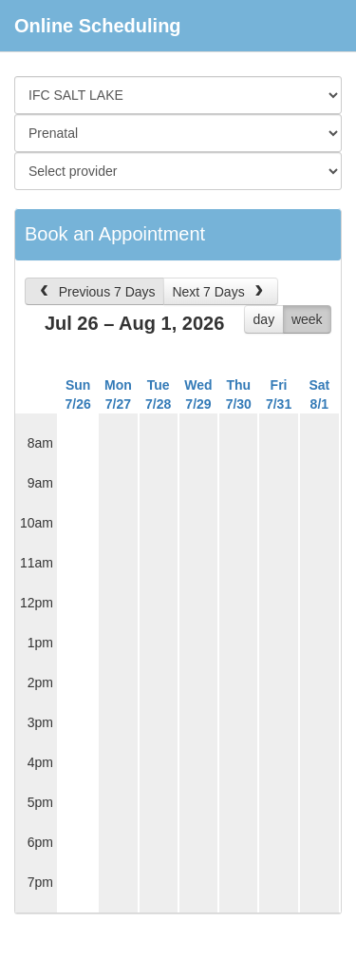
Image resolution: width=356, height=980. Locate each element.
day (264, 319)
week (307, 319)
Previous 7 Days (95, 292)
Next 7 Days (219, 292)
